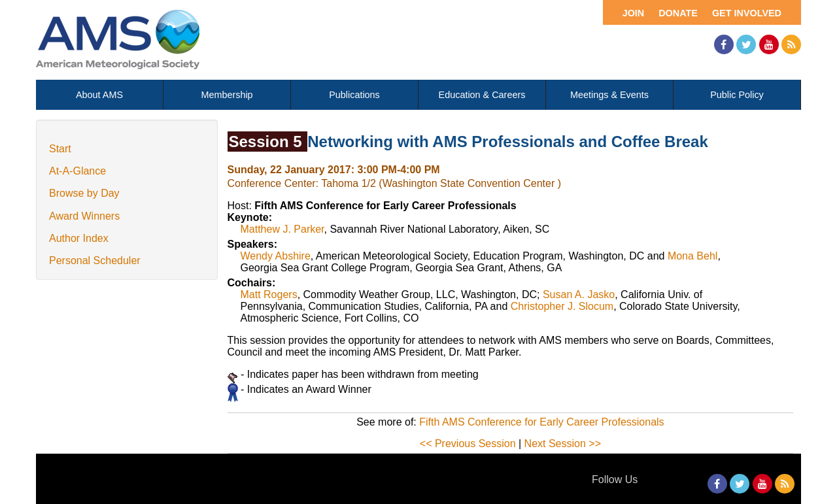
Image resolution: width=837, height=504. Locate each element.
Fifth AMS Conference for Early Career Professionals (541, 422)
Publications (354, 95)
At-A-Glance (77, 171)
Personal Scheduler (95, 260)
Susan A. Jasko (579, 294)
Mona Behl (693, 256)
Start (60, 149)
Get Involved (747, 13)
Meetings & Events (609, 95)
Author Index (79, 238)
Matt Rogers (269, 294)
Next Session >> (563, 444)
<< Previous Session (468, 444)
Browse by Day (84, 193)
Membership (227, 95)
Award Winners (84, 216)
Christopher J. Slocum (562, 306)
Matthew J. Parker (282, 229)
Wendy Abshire (276, 256)
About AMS (99, 95)
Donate (678, 13)
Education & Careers (482, 95)
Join (634, 13)
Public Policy (737, 95)
